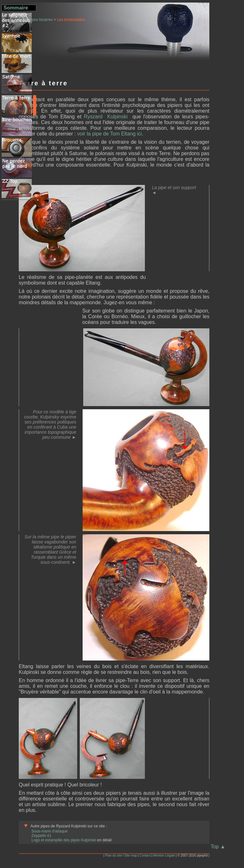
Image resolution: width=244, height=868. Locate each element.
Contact (145, 855)
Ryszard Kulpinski (107, 117)
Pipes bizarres (41, 20)
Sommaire (16, 8)
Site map (131, 855)
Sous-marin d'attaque (50, 831)
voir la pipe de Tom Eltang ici (109, 134)
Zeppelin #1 (41, 836)
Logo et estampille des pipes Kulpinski (64, 840)
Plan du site (113, 855)
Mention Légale (164, 855)
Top (218, 847)
